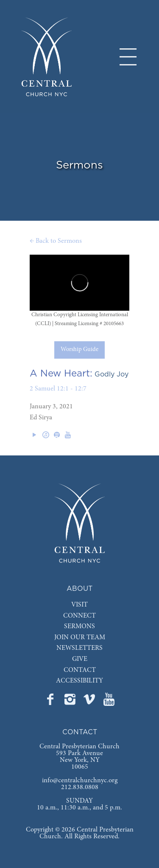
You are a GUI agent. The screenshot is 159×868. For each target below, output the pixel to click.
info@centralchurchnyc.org (80, 781)
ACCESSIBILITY (79, 681)
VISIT (79, 605)
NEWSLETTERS (79, 648)
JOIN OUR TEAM (80, 638)
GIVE (80, 659)
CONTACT (80, 670)
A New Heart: (61, 374)
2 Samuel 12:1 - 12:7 (58, 389)
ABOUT (79, 589)
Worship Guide (79, 350)
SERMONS (79, 626)
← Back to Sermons (56, 241)
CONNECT (79, 616)
